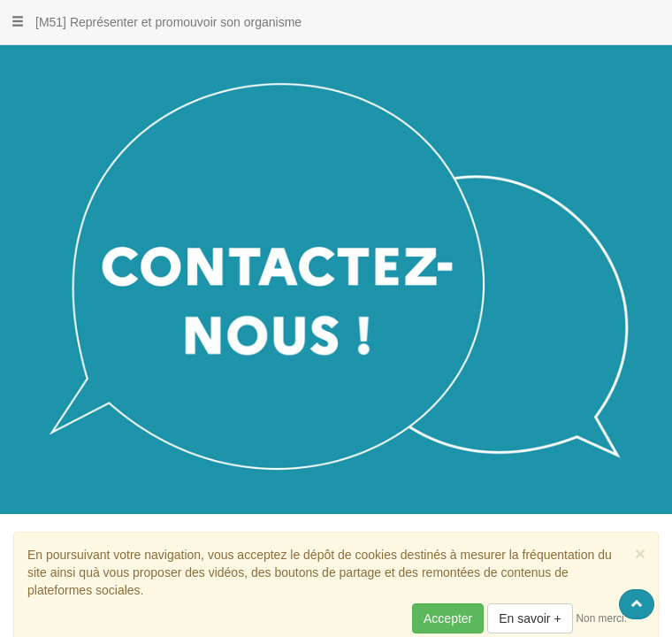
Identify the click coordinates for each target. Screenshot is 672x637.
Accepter (448, 618)
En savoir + (530, 618)
